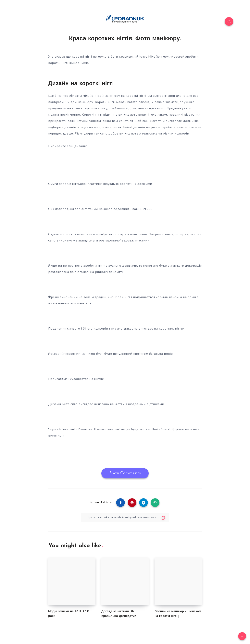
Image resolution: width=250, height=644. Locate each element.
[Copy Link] (125, 517)
